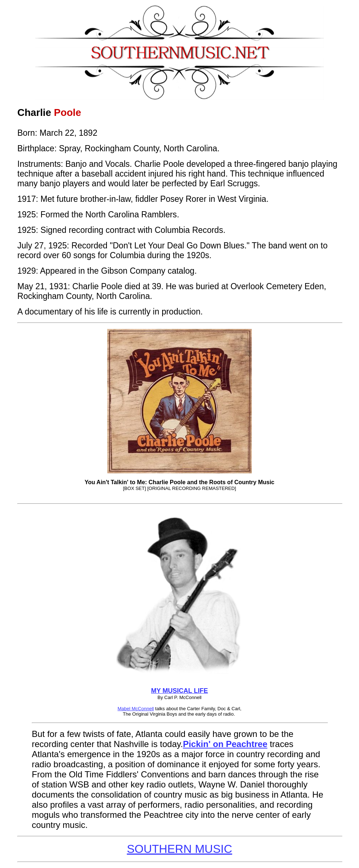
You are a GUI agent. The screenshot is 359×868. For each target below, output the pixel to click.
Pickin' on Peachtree (225, 744)
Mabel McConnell (136, 709)
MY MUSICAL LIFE (179, 691)
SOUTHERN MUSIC (179, 849)
